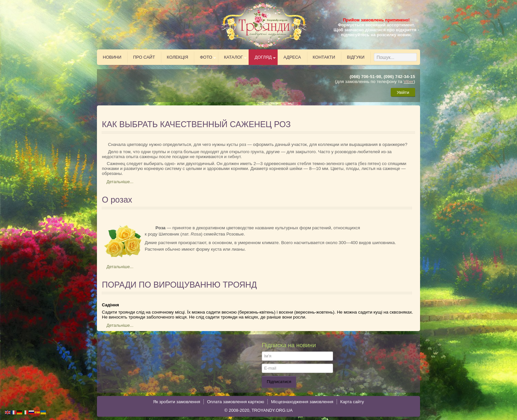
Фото (206, 57)
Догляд (263, 57)
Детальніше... (120, 182)
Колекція (178, 57)
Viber (409, 82)
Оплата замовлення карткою (236, 402)
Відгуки (356, 57)
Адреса (292, 57)
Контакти (324, 57)
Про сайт (144, 57)
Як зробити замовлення (177, 402)
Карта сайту (352, 402)
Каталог (233, 57)
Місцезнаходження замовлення (302, 402)
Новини (112, 57)
